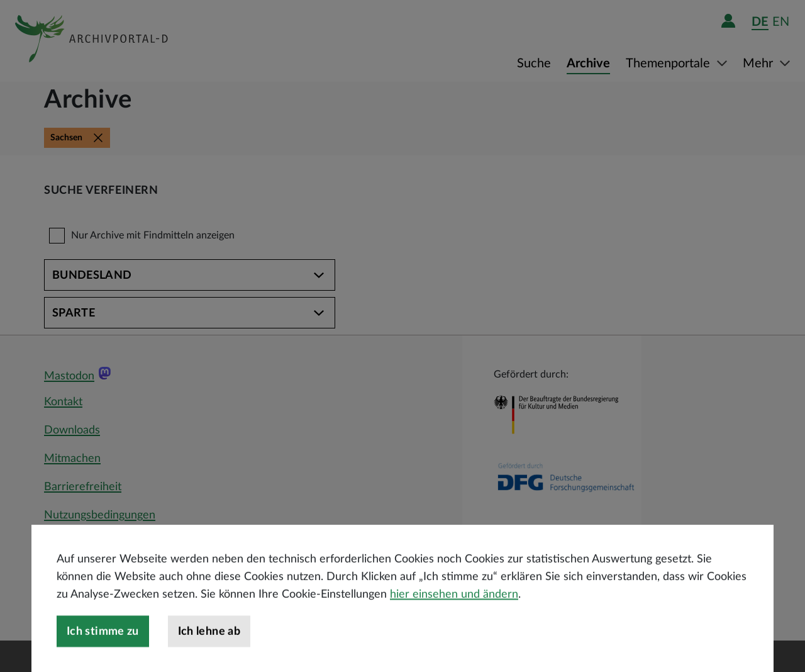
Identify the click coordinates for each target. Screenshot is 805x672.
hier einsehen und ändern (454, 617)
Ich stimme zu (103, 654)
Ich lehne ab (209, 654)
